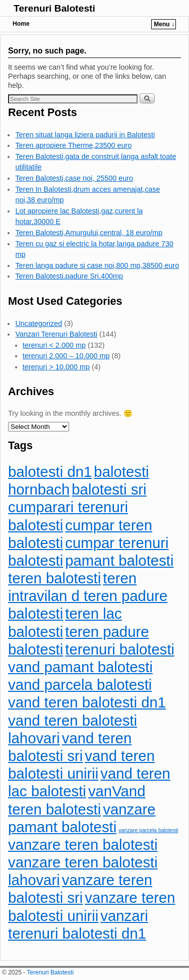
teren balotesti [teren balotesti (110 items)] (54, 578)
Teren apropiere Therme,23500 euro (73, 145)
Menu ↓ (164, 24)
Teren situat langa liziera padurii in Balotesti (85, 135)
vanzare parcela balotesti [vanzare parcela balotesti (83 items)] (148, 830)
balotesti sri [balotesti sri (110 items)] (109, 489)
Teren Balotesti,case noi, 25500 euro (74, 178)
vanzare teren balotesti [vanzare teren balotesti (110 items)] (83, 845)
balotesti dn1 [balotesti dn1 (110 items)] (50, 472)
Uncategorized (39, 323)
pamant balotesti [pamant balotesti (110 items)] (119, 560)
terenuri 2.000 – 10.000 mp (66, 356)
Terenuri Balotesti (54, 8)
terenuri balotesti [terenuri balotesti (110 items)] (120, 649)
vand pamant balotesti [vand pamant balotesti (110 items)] (80, 667)
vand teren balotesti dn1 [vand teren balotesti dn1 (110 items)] (87, 702)
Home (21, 24)
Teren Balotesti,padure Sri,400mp (69, 276)
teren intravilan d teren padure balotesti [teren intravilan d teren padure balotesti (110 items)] (88, 596)
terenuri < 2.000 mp (54, 345)
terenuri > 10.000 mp (56, 367)
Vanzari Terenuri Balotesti (56, 334)
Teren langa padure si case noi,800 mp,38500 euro (97, 265)
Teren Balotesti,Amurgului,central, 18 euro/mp (89, 233)
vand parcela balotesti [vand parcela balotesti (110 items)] (80, 685)
